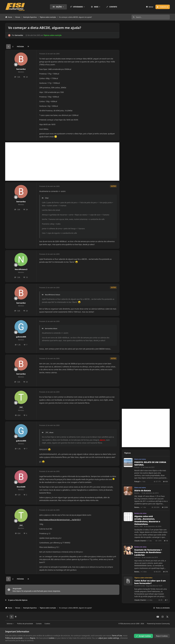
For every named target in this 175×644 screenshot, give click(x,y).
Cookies (47, 624)
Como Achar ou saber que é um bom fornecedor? (150, 582)
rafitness (137, 557)
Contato (39, 624)
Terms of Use (117, 636)
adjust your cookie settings (109, 638)
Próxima (20, 47)
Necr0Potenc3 (21, 269)
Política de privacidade (25, 624)
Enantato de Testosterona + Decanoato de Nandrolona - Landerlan (148, 552)
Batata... (137, 493)
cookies (52, 638)
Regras (33, 638)
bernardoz (19, 35)
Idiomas (10, 624)
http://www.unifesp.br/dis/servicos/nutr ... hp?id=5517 (60, 520)
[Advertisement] (62, 162)
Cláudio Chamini (140, 541)
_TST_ (21, 407)
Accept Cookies (144, 636)
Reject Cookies (162, 636)
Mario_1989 (138, 526)
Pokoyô (137, 467)
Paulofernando (140, 586)
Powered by (158, 624)
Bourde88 (21, 487)
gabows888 (21, 337)
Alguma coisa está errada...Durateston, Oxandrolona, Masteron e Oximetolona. (147, 520)
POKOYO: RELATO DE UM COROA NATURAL (150, 463)
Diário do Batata (143, 491)
